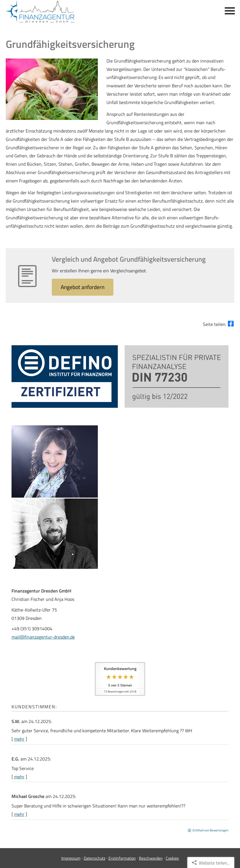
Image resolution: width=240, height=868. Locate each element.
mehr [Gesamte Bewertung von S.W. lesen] (19, 739)
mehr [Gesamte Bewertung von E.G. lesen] (19, 777)
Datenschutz (95, 858)
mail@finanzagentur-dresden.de (43, 637)
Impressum (71, 858)
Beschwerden (151, 858)
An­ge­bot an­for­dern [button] (83, 287)
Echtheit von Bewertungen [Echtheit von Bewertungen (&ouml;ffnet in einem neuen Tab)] (211, 830)
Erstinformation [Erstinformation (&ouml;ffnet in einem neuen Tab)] (122, 858)
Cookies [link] (172, 858)
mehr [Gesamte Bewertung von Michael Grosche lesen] (19, 814)
